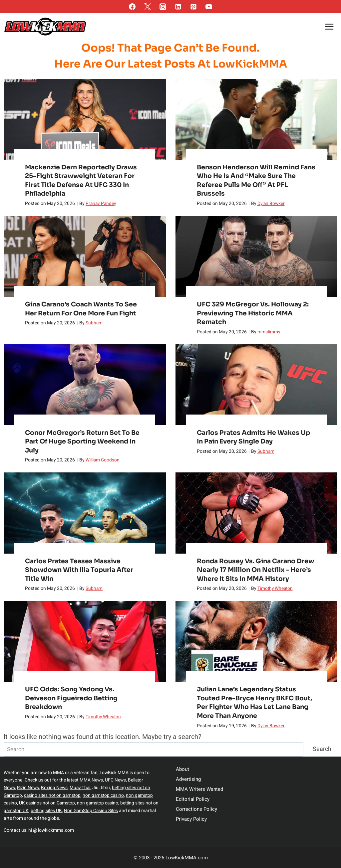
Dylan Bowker (271, 204)
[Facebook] (132, 7)
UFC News (115, 781)
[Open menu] (330, 26)
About (182, 770)
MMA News (91, 781)
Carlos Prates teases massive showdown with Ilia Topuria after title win (80, 570)
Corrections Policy (196, 810)
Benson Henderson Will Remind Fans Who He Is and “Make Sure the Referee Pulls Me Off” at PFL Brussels (256, 180)
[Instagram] (163, 7)
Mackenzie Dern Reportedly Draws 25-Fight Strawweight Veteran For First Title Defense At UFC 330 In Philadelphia (82, 180)
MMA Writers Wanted (199, 790)
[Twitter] (148, 7)
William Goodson (103, 461)
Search (322, 750)
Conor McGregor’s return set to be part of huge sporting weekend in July (83, 442)
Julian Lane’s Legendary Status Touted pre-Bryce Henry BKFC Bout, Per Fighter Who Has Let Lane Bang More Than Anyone (255, 703)
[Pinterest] (193, 7)
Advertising (188, 780)
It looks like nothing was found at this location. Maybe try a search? (102, 737)
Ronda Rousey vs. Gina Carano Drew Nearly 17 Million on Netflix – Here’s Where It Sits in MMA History (256, 570)
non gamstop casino (106, 796)
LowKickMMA (250, 64)
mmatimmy (269, 332)
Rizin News (28, 788)
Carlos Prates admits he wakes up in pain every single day (254, 437)
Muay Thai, (81, 788)
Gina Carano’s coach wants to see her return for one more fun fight (82, 309)
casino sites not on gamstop (54, 796)
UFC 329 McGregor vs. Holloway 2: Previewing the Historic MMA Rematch (253, 313)
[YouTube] (209, 7)
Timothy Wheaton (276, 589)
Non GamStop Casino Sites (93, 811)
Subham (94, 323)
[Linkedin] (178, 7)
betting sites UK (47, 811)
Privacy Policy (191, 820)
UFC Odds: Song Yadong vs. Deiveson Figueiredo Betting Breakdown (72, 699)
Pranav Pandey (101, 204)
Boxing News (55, 788)
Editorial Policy (193, 800)
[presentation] (85, 119)
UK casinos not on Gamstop (48, 803)
